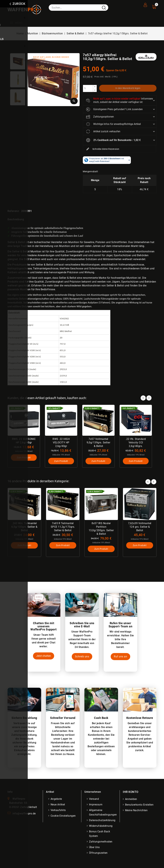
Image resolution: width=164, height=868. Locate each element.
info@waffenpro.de (24, 814)
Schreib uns (82, 657)
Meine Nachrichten (137, 811)
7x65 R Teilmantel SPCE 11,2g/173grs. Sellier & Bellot (63, 527)
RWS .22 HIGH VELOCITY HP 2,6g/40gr (61, 443)
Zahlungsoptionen (100, 117)
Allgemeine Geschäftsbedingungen (103, 813)
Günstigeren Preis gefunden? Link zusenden (114, 109)
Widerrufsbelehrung (101, 827)
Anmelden (131, 800)
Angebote (57, 800)
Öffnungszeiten (99, 853)
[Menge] (88, 88)
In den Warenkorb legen (128, 88)
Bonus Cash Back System (100, 834)
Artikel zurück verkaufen (103, 131)
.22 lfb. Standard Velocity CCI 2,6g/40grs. (136, 443)
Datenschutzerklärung (103, 821)
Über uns (95, 848)
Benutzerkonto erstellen (140, 805)
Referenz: (14, 211)
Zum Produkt (24, 458)
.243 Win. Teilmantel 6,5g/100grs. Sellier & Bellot (24, 527)
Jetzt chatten (44, 656)
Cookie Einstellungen (64, 816)
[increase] (95, 87)
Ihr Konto (131, 792)
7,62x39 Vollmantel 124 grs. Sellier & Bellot (140, 527)
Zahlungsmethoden (101, 842)
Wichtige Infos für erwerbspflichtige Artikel (113, 124)
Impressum (96, 805)
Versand (94, 800)
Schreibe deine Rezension (103, 149)
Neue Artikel (58, 805)
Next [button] (154, 481)
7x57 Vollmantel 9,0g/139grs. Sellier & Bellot (98, 443)
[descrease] (95, 90)
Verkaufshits (59, 811)
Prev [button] (148, 481)
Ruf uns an (120, 657)
